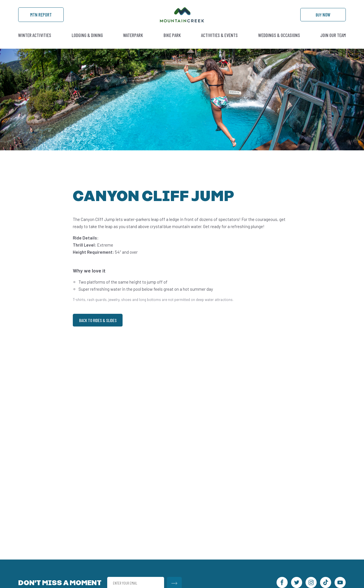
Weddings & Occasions (279, 44)
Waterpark (133, 44)
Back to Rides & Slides (101, 330)
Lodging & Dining (87, 44)
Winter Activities (35, 44)
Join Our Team (333, 44)
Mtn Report (41, 20)
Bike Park (172, 44)
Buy (323, 20)
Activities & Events (219, 44)
